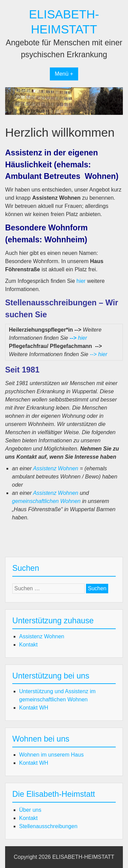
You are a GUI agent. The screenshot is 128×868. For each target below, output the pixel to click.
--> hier (98, 354)
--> (73, 338)
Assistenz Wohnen (56, 468)
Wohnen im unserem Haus (51, 755)
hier (81, 281)
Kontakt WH (34, 708)
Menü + (64, 74)
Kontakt (28, 645)
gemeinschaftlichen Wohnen (46, 501)
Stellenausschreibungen (48, 826)
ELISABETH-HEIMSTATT (83, 857)
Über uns (30, 810)
